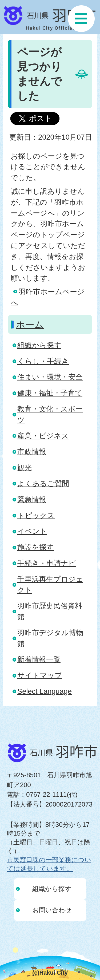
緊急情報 (32, 499)
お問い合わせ (52, 910)
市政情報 (32, 451)
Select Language (45, 691)
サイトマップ (40, 675)
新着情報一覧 (39, 659)
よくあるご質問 (43, 483)
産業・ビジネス (43, 436)
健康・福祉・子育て (50, 393)
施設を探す (36, 547)
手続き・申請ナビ (47, 563)
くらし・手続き (43, 361)
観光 (25, 467)
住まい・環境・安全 (50, 377)
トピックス (36, 515)
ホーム (30, 325)
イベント (32, 531)
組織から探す (39, 345)
